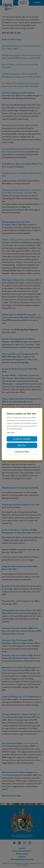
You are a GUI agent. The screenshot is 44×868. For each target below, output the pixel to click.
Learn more (10, 432)
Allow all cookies (22, 439)
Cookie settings (22, 452)
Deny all (22, 445)
